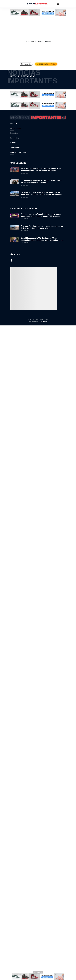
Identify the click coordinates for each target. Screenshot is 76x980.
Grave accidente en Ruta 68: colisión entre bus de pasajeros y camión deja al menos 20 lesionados (41, 214)
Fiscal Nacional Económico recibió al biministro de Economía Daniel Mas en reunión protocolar (41, 168)
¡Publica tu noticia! (46, 64)
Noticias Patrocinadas (19, 151)
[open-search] (62, 4)
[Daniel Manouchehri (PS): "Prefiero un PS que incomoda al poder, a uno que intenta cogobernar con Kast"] (15, 240)
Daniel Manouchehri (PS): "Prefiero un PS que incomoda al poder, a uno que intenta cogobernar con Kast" (42, 239)
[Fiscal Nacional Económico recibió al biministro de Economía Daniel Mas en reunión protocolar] (15, 171)
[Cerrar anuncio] (38, 973)
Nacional (14, 122)
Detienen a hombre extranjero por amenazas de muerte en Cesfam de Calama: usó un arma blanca (41, 192)
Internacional (16, 127)
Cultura (13, 141)
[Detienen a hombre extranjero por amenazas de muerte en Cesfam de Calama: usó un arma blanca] (15, 194)
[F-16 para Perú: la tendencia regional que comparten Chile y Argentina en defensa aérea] (15, 228)
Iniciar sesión (26, 64)
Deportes (14, 132)
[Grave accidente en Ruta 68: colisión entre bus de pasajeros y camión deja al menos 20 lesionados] (15, 216)
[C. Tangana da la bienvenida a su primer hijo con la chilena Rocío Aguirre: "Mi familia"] (15, 183)
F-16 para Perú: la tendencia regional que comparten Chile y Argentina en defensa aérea (42, 226)
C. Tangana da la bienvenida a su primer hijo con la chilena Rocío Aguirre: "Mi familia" (41, 180)
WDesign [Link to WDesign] (44, 320)
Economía (14, 137)
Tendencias (15, 146)
